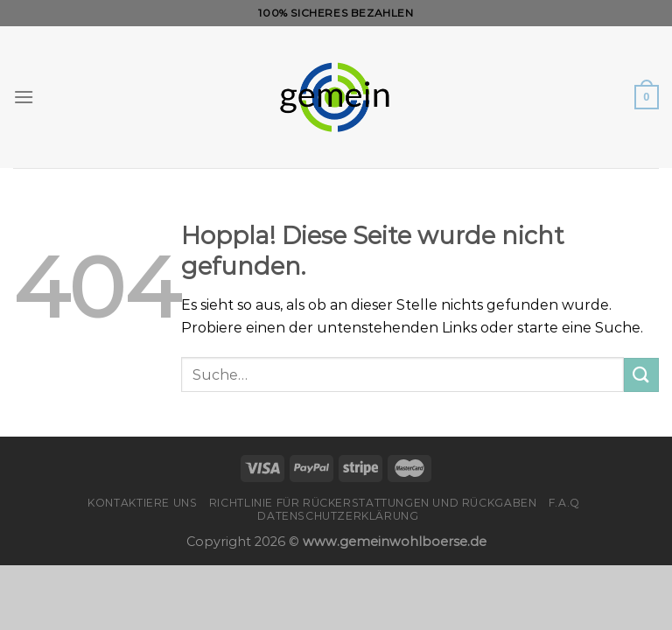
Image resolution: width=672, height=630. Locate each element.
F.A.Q (564, 503)
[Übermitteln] (641, 375)
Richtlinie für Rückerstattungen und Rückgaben (373, 503)
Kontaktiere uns (142, 503)
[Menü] (24, 97)
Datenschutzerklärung (338, 516)
